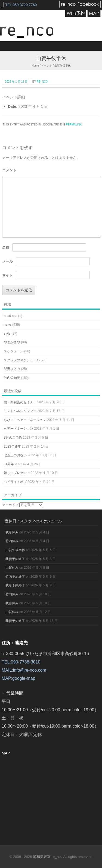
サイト (7, 275)
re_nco (42, 82)
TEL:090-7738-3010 (21, 662)
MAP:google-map (18, 678)
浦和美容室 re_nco (48, 857)
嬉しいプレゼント (17, 473)
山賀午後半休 (15, 550)
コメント (9, 170)
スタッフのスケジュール (22, 360)
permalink (74, 125)
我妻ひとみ (12, 369)
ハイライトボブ (15, 482)
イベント (47, 66)
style (7, 334)
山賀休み (12, 568)
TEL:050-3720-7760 (21, 5)
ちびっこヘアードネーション (25, 420)
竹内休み (12, 541)
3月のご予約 (13, 438)
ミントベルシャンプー (20, 411)
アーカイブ (10, 505)
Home (35, 66)
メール (7, 261)
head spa (10, 316)
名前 (6, 248)
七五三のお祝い (15, 455)
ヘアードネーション (18, 429)
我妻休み (12, 532)
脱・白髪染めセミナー (20, 402)
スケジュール (14, 351)
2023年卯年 (12, 446)
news (8, 325)
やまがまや (12, 342)
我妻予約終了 (15, 559)
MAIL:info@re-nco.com (24, 670)
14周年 (9, 464)
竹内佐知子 (12, 378)
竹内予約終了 (15, 577)
